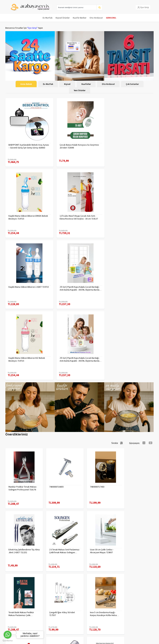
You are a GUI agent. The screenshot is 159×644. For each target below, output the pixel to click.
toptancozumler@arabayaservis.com (130, 624)
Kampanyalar (11, 617)
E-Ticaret (134, 641)
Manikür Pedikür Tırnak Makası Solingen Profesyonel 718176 (22, 414)
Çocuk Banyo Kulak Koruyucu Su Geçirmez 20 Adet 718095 (79, 146)
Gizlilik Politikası (38, 609)
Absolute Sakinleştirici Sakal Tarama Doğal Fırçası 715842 (60, 534)
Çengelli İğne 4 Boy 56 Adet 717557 (135, 474)
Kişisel (67, 84)
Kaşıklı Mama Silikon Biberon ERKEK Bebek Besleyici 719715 (129, 146)
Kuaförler (86, 84)
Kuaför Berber (80, 18)
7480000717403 (91, 413)
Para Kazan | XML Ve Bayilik (14, 607)
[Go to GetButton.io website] (8, 641)
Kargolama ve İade (14, 613)
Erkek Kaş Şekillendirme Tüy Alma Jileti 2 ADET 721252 (135, 414)
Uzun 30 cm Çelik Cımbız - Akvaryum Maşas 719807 (58, 474)
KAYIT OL (149, 607)
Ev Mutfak (48, 18)
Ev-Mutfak (48, 84)
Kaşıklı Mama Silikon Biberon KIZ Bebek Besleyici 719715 (27, 288)
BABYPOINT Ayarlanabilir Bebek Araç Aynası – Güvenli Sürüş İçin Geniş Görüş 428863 (29, 146)
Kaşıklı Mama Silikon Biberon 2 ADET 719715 (79, 216)
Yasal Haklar (36, 613)
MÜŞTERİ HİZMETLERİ (15, 621)
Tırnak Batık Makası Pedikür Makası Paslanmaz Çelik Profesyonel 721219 (97, 474)
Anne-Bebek (26, 84)
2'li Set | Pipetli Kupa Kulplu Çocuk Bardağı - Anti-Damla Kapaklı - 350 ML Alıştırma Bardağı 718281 (129, 217)
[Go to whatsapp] (8, 635)
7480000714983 (91, 533)
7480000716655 (54, 413)
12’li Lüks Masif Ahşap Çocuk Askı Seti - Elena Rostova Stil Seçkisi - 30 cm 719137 (28, 217)
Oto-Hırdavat (96, 18)
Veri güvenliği (37, 605)
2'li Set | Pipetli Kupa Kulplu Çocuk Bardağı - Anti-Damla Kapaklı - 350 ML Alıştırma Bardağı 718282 (79, 288)
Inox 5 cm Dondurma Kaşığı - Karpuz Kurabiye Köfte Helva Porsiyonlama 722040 (22, 534)
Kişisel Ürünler (63, 18)
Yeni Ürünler (80, 90)
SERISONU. (111, 18)
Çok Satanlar (132, 84)
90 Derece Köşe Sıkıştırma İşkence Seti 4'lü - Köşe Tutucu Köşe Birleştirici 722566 (136, 534)
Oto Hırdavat (108, 84)
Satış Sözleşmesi (38, 618)
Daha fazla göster (80, 572)
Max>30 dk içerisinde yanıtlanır (131, 631)
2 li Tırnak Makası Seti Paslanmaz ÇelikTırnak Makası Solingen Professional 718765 (22, 474)
